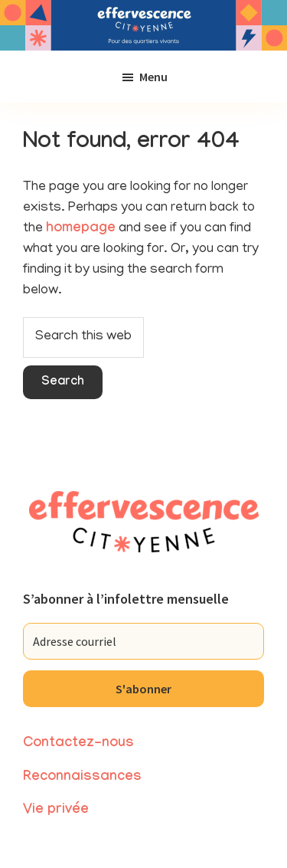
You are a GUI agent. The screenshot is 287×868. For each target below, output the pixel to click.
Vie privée (56, 811)
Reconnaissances (82, 778)
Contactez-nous (78, 744)
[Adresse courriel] (143, 641)
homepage (81, 229)
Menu (153, 77)
